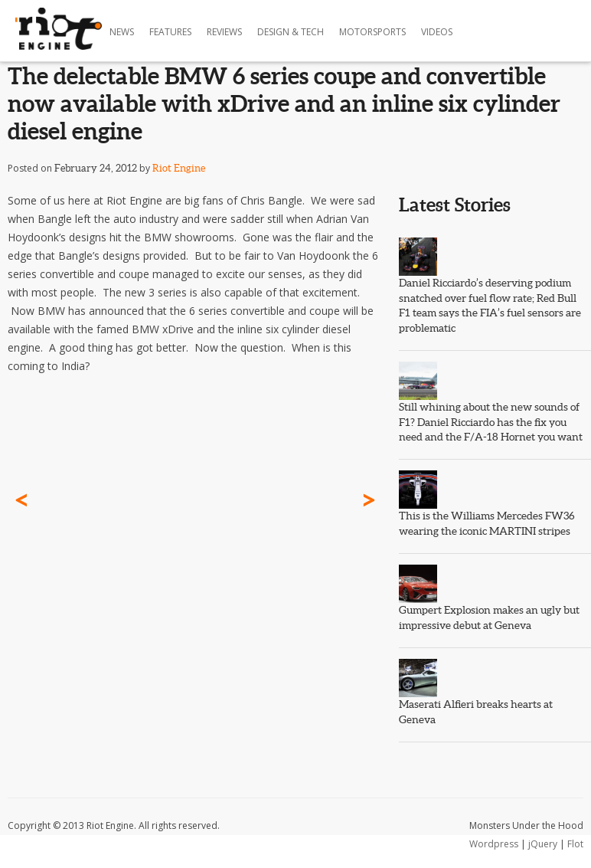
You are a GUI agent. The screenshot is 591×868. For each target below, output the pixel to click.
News (122, 32)
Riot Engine (179, 168)
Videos (437, 32)
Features (170, 32)
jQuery (543, 844)
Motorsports (372, 32)
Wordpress (494, 844)
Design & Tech (291, 32)
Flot (575, 844)
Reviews (224, 32)
